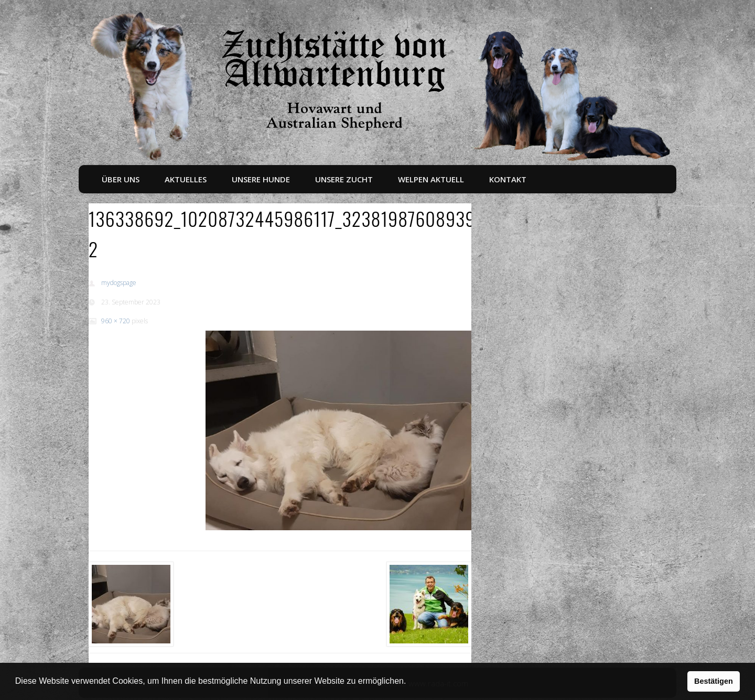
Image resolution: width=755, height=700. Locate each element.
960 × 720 (116, 321)
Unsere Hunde (261, 179)
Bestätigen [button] (714, 681)
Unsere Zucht (344, 179)
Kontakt (508, 179)
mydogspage (119, 283)
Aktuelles (186, 179)
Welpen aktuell (431, 179)
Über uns (121, 179)
